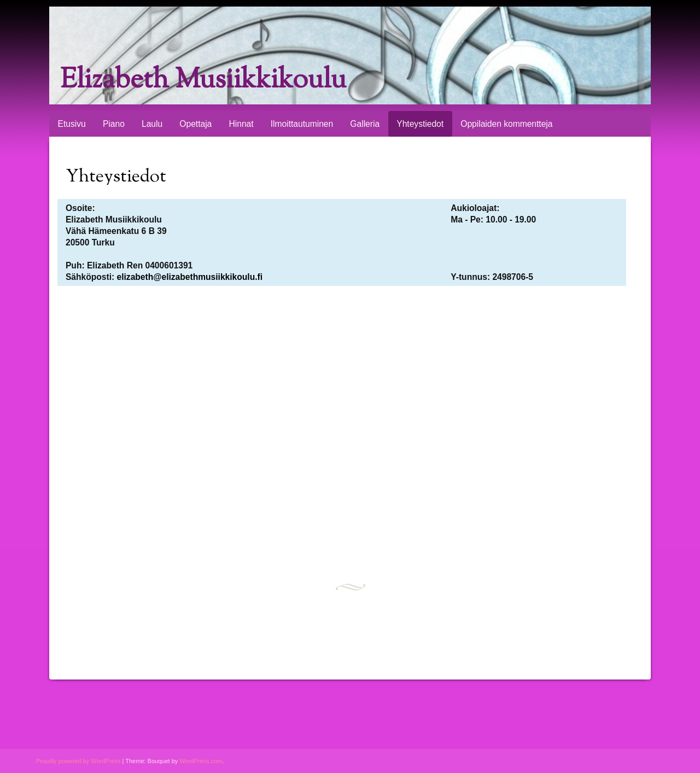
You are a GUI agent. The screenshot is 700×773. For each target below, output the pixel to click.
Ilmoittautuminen (302, 124)
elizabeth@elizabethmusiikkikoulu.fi (190, 277)
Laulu (152, 124)
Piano (114, 124)
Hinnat (241, 124)
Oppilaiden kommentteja (506, 124)
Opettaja (196, 124)
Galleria (365, 124)
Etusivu (72, 124)
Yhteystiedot (420, 124)
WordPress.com (201, 761)
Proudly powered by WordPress (78, 761)
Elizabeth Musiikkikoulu (203, 81)
